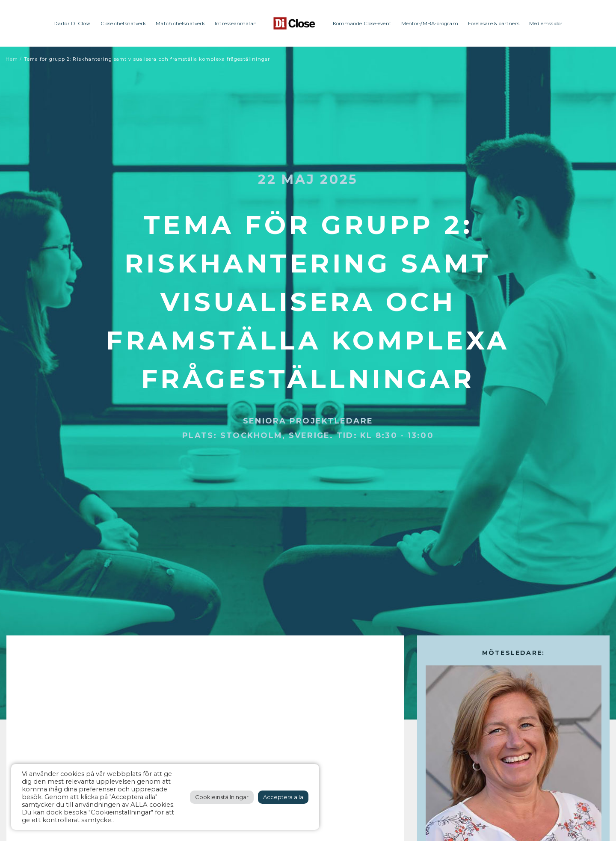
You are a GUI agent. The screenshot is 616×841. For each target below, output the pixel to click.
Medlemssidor (546, 24)
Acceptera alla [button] (283, 797)
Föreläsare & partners (494, 24)
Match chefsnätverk (180, 24)
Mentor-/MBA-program (430, 24)
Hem (12, 59)
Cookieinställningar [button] (222, 797)
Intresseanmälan (236, 24)
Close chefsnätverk (123, 24)
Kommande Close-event (362, 24)
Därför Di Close (72, 24)
